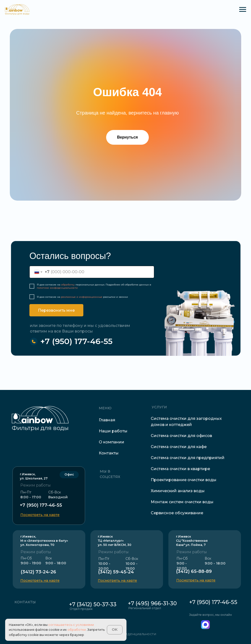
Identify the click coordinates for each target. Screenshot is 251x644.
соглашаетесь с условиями (71, 625)
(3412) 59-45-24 (116, 572)
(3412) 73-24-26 (38, 572)
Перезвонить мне (56, 310)
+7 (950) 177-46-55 (76, 341)
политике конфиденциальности (57, 288)
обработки (77, 630)
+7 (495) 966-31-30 (152, 603)
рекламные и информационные (82, 297)
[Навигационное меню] (243, 10)
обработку (68, 285)
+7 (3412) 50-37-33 (93, 604)
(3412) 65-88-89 (194, 571)
